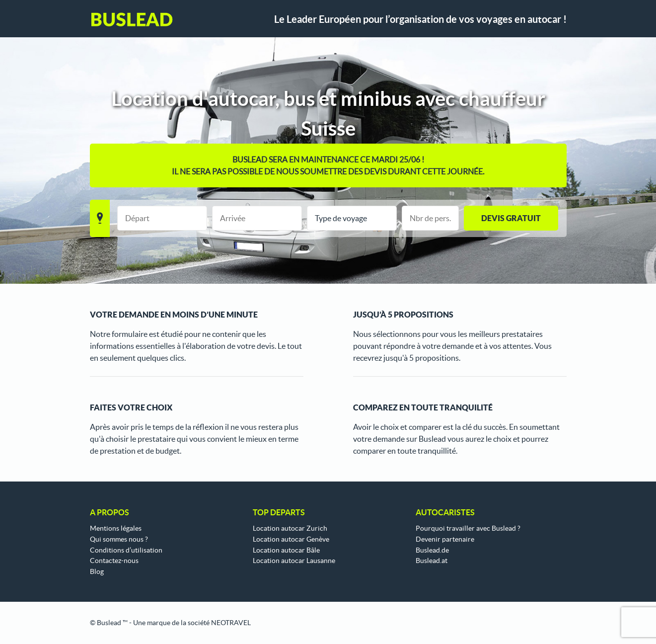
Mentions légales (116, 528)
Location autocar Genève (291, 539)
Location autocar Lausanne (294, 561)
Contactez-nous (114, 561)
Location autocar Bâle (286, 550)
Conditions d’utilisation (126, 550)
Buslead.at (432, 561)
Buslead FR (132, 19)
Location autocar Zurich (290, 528)
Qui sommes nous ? (119, 539)
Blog (97, 571)
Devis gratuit (511, 218)
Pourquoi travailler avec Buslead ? (468, 528)
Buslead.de (432, 550)
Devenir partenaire (445, 539)
